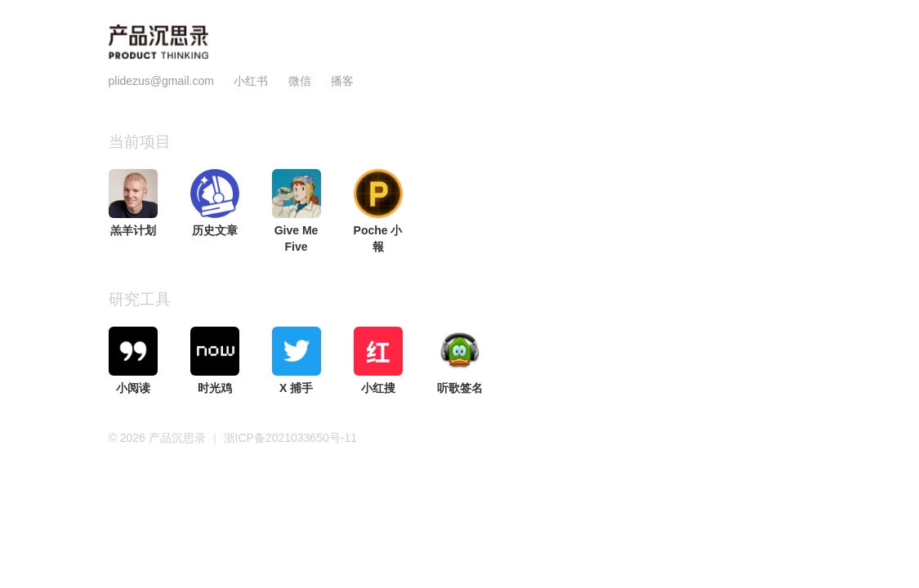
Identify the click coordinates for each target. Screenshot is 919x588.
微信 (301, 81)
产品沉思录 (179, 438)
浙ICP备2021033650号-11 (290, 438)
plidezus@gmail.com (161, 81)
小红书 (251, 81)
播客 (342, 81)
